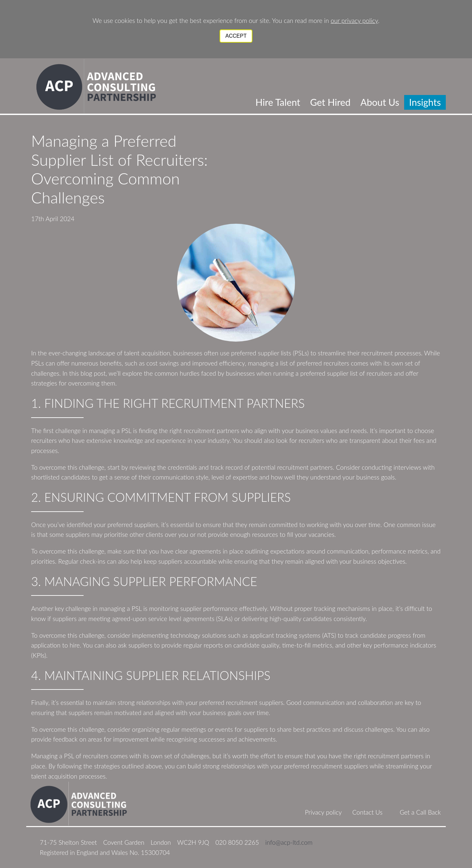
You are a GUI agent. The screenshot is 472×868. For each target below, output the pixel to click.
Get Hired (330, 102)
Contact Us (367, 812)
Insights (425, 102)
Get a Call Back (420, 812)
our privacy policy (354, 20)
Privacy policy (323, 812)
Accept (236, 36)
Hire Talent (278, 102)
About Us (380, 102)
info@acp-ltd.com (289, 842)
